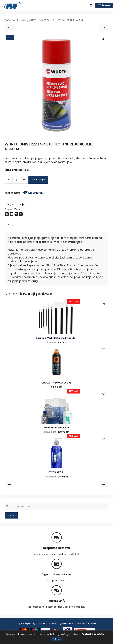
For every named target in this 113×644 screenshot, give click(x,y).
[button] (103, 39)
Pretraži (11, 515)
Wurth (17, 209)
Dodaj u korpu (38, 180)
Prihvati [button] (57, 639)
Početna (10, 20)
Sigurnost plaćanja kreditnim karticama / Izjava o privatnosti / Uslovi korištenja (57, 623)
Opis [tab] (11, 225)
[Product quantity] (16, 180)
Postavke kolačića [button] (93, 634)
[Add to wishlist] (10, 38)
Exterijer (22, 20)
